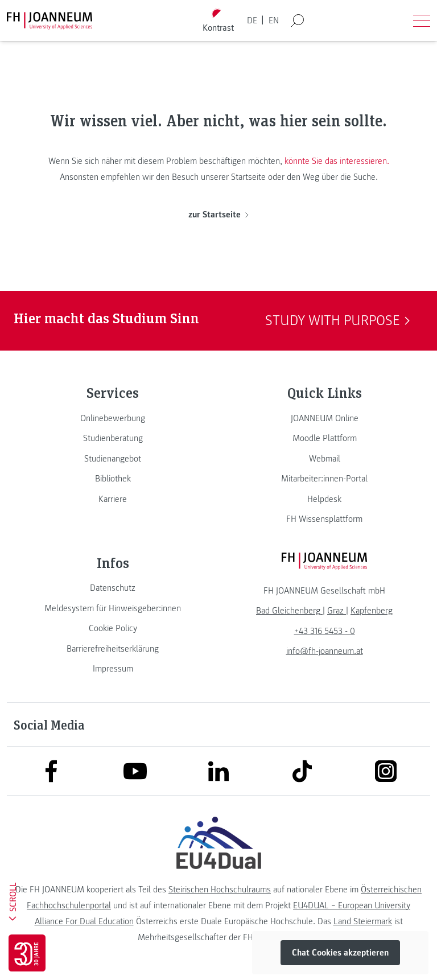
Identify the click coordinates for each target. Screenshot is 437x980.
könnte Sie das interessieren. (337, 161)
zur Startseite (218, 215)
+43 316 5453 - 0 (325, 631)
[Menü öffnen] (422, 20)
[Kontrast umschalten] (218, 21)
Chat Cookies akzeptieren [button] (340, 953)
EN (274, 20)
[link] (113, 418)
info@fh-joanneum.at (325, 651)
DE (252, 20)
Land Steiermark (363, 921)
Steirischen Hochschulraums (220, 890)
